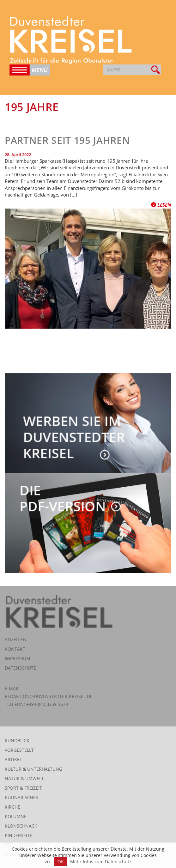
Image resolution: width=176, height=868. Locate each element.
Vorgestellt (19, 750)
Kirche (12, 807)
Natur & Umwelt (24, 778)
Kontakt (15, 649)
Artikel (13, 759)
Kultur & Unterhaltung (33, 769)
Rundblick (17, 741)
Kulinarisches (21, 797)
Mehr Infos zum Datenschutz (101, 862)
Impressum (18, 658)
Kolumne (16, 816)
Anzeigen (16, 639)
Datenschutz (20, 668)
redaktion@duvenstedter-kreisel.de (49, 696)
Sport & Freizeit (23, 788)
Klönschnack (21, 826)
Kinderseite (18, 835)
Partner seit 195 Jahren (67, 140)
